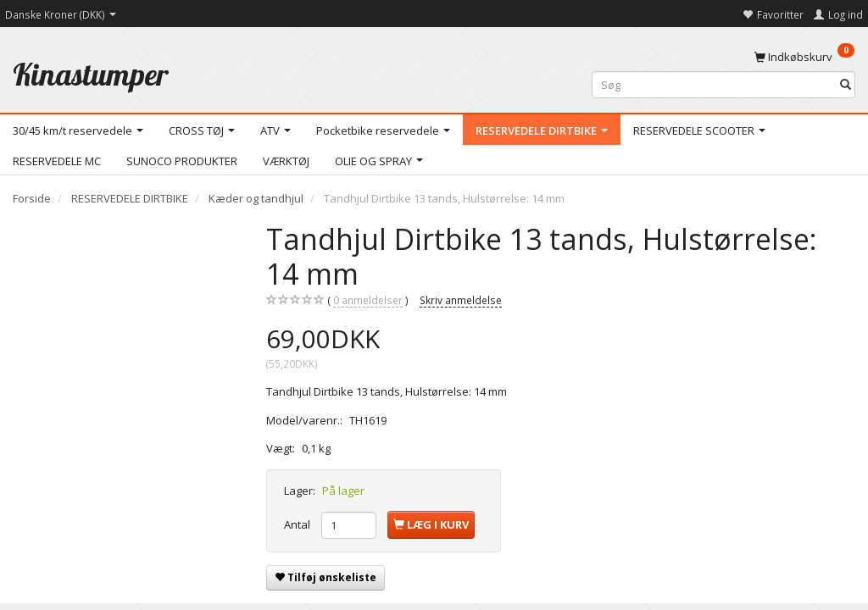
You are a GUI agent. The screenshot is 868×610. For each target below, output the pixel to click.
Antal (298, 524)
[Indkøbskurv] (804, 56)
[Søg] (846, 85)
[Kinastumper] (91, 74)
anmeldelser (368, 300)
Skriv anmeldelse (461, 300)
